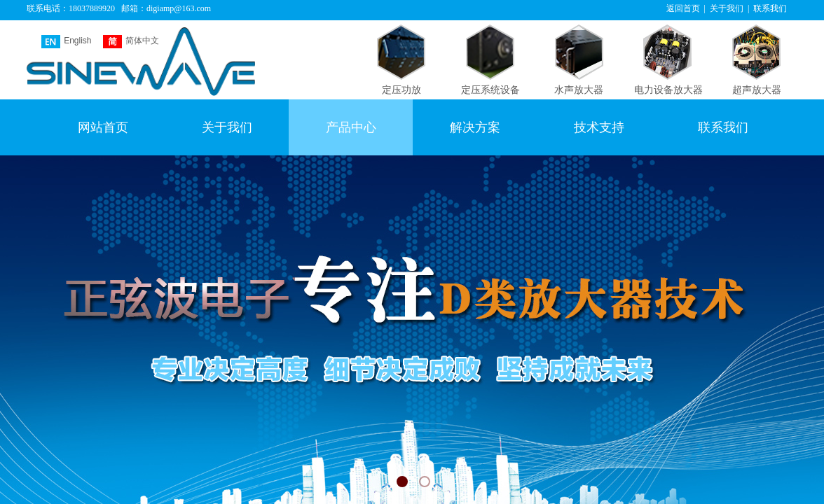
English (66, 42)
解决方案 (475, 127)
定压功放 (401, 90)
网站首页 (103, 127)
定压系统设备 (490, 90)
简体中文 (131, 42)
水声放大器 (579, 90)
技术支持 (599, 127)
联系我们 (723, 127)
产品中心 (351, 127)
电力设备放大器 (668, 90)
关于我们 (227, 127)
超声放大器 (757, 90)
